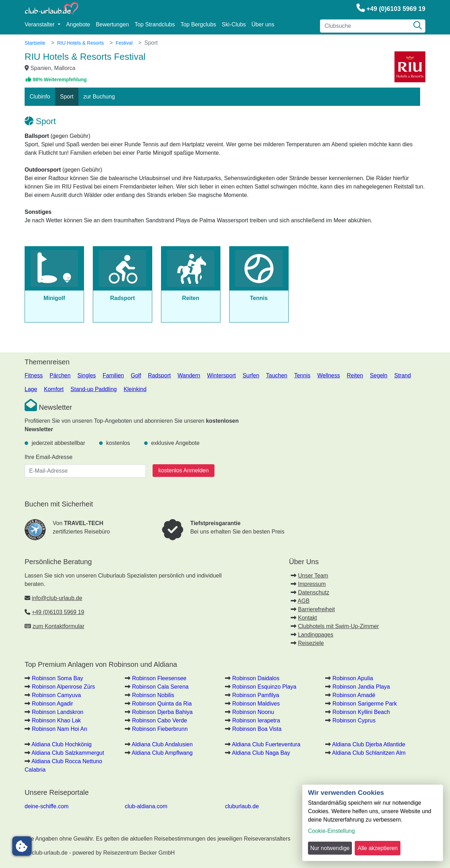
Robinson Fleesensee (159, 678)
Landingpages (316, 635)
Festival (124, 43)
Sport (67, 97)
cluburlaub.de (242, 806)
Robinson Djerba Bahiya (162, 712)
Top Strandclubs (155, 24)
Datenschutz (313, 592)
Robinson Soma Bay (57, 678)
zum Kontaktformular (58, 626)
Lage (31, 389)
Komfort (54, 389)
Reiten (355, 375)
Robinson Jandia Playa (361, 687)
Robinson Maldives (256, 704)
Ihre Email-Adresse (49, 457)
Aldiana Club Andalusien (162, 744)
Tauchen (277, 375)
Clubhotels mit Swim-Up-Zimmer (338, 626)
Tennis (302, 375)
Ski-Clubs (234, 24)
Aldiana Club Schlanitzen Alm (369, 753)
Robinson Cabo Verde (159, 720)
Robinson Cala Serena (160, 687)
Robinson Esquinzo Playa (264, 687)
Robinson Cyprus (354, 720)
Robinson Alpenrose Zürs (63, 687)
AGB (304, 601)
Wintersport (221, 375)
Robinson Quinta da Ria (162, 704)
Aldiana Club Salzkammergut (68, 753)
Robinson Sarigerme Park (364, 704)
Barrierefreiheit (316, 609)
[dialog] (373, 823)
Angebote (78, 24)
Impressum (312, 584)
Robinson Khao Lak (56, 720)
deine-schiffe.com (47, 806)
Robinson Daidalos (256, 678)
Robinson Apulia (353, 678)
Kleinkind (135, 389)
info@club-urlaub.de (57, 598)
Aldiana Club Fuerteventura (266, 744)
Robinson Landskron (57, 712)
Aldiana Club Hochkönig (62, 744)
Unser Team (313, 576)
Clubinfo (40, 97)
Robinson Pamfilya (255, 695)
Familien (113, 375)
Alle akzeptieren (378, 848)
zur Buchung (99, 97)
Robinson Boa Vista (257, 729)
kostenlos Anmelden (183, 470)
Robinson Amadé (354, 695)
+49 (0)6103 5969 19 (396, 9)
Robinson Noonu (253, 712)
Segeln (379, 375)
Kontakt (307, 618)
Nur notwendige (330, 848)
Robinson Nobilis (153, 695)
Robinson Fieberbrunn (160, 729)
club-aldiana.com (146, 806)
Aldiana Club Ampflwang (162, 753)
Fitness (34, 375)
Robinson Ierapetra (256, 720)
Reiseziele (311, 643)
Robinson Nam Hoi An (59, 729)
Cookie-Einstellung (331, 831)
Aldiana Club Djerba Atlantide (369, 744)
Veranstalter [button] (40, 24)
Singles (86, 375)
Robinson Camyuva (56, 695)
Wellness (329, 375)
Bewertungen (112, 24)
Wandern (189, 375)
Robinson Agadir (52, 704)
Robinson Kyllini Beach (361, 712)
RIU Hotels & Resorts (80, 43)
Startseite (35, 43)
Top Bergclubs (198, 24)
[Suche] (418, 26)
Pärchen (60, 375)
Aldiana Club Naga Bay (261, 753)
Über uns (263, 24)
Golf (136, 375)
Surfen (251, 375)
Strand (402, 375)
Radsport (159, 375)
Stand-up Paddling (94, 389)
